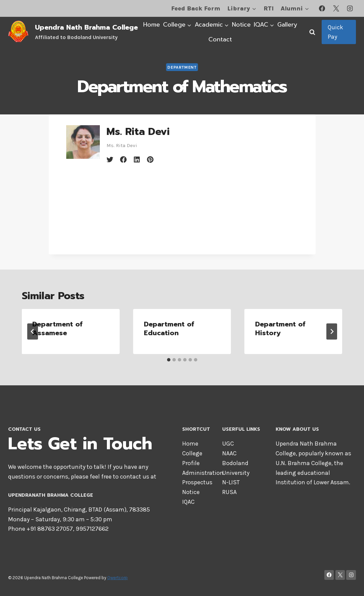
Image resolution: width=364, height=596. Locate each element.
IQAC (188, 502)
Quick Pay (335, 32)
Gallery (287, 25)
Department (182, 67)
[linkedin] (137, 160)
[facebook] (123, 160)
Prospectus (197, 482)
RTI (269, 8)
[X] (336, 8)
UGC (228, 444)
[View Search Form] (312, 32)
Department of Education (169, 328)
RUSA (229, 492)
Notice (241, 25)
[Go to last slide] (33, 331)
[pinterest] (150, 160)
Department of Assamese (58, 328)
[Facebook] (322, 8)
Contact (220, 39)
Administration (203, 473)
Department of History (280, 328)
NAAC (229, 453)
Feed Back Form (196, 8)
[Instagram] (350, 8)
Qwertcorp (117, 578)
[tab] (169, 360)
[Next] (332, 331)
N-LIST (231, 482)
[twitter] (110, 160)
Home (152, 25)
